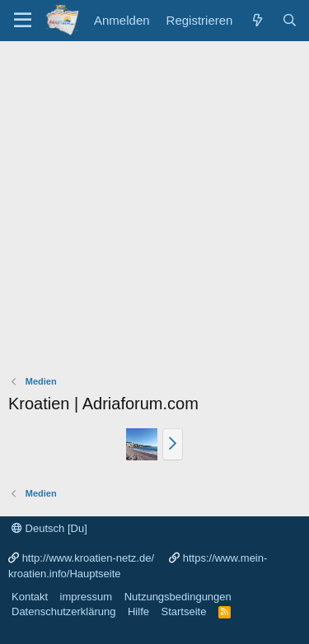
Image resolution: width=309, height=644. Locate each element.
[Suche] (290, 20)
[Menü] (23, 21)
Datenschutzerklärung (63, 611)
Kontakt (30, 597)
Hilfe (138, 611)
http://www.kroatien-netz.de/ (88, 558)
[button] (173, 444)
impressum (87, 597)
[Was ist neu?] (257, 20)
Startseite (183, 611)
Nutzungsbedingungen (178, 597)
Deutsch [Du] (49, 528)
